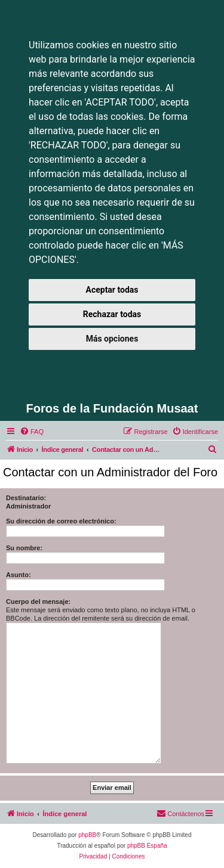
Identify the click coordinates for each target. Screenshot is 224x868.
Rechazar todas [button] (112, 314)
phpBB (87, 835)
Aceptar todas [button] (112, 290)
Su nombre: (24, 548)
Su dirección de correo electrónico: (61, 521)
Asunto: (19, 575)
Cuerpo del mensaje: (38, 602)
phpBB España (147, 846)
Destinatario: (26, 498)
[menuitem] (32, 432)
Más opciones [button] (112, 339)
